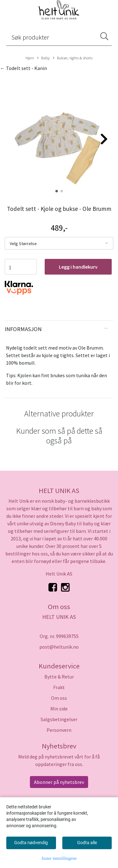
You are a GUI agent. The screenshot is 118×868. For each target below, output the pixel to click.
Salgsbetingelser (59, 719)
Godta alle (87, 843)
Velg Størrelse (23, 244)
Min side (59, 709)
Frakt (59, 687)
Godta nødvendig (31, 843)
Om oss (59, 698)
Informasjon (23, 329)
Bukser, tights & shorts (73, 58)
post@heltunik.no (59, 647)
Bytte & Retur (59, 677)
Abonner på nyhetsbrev (59, 782)
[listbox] (59, 243)
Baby (43, 58)
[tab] (59, 329)
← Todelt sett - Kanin (23, 68)
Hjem (30, 58)
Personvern (59, 730)
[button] (57, 191)
